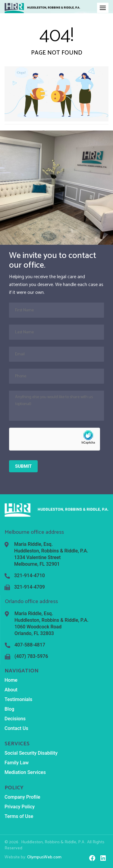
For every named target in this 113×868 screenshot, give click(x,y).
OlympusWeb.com (44, 857)
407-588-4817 (30, 645)
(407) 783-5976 (31, 656)
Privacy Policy (20, 807)
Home (11, 680)
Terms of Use (19, 816)
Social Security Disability (31, 753)
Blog (9, 709)
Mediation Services (25, 772)
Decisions (15, 719)
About (11, 690)
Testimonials (18, 699)
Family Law (17, 763)
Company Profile (22, 797)
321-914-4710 (30, 576)
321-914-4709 (30, 587)
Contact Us (16, 728)
